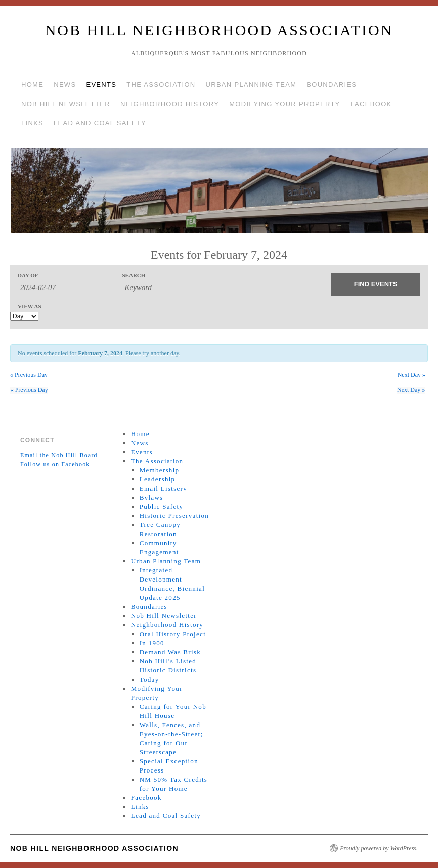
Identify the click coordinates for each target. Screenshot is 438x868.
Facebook (371, 104)
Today (149, 679)
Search (134, 276)
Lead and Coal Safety (100, 123)
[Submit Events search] (376, 284)
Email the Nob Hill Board (59, 455)
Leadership (158, 479)
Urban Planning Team (251, 85)
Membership (160, 470)
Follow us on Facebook (55, 464)
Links (32, 123)
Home (32, 85)
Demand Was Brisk (170, 652)
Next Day (411, 375)
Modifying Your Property (284, 104)
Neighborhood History (170, 104)
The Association (161, 85)
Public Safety (162, 507)
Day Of (28, 276)
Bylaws (151, 497)
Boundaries (332, 85)
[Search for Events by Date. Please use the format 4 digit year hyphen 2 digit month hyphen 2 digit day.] (62, 288)
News (65, 85)
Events (101, 85)
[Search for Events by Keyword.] (184, 288)
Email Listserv (163, 488)
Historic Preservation (174, 516)
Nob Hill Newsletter (66, 104)
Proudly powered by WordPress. (379, 848)
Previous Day (29, 375)
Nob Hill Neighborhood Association (219, 30)
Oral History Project (173, 634)
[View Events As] (24, 316)
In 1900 (152, 643)
